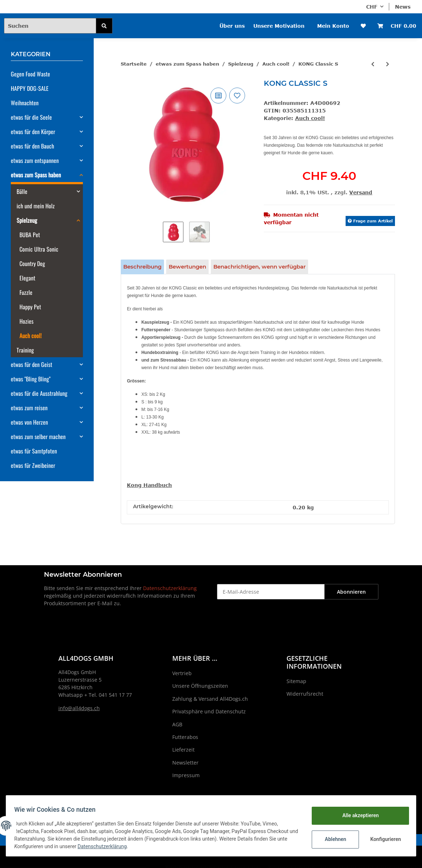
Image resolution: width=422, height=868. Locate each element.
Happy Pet (30, 307)
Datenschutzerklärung (170, 588)
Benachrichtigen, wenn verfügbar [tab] (259, 267)
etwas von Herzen (29, 422)
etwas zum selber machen (38, 437)
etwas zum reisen (29, 408)
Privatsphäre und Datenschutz (209, 711)
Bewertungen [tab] (187, 267)
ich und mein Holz (36, 206)
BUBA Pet (30, 235)
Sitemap (296, 681)
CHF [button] (372, 7)
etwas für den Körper (33, 132)
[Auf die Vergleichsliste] (218, 96)
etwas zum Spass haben (36, 175)
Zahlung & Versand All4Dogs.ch (210, 699)
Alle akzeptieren (357, 815)
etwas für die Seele (31, 117)
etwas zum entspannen (35, 160)
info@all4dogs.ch (79, 708)
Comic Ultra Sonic (39, 249)
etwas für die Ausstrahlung (39, 393)
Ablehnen (332, 839)
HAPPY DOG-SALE (30, 88)
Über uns (232, 26)
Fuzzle (26, 292)
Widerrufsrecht (305, 694)
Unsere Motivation (279, 26)
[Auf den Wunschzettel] (237, 96)
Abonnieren (351, 592)
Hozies (26, 321)
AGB (177, 724)
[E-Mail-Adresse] (271, 592)
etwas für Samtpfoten (34, 451)
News (403, 7)
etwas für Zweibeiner (33, 465)
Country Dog (32, 263)
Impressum (186, 775)
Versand (361, 192)
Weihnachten (25, 103)
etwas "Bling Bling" (31, 379)
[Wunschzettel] (363, 26)
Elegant (27, 278)
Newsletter (185, 763)
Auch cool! (310, 118)
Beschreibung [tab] (142, 267)
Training (25, 350)
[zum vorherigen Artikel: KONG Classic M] (373, 64)
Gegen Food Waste (30, 74)
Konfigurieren (383, 839)
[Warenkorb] (397, 26)
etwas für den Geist (32, 364)
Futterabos (185, 737)
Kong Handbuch (149, 485)
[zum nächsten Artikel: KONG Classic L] (388, 64)
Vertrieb (182, 673)
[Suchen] (50, 26)
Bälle (22, 191)
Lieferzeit (183, 750)
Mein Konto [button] (333, 26)
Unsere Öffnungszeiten (200, 686)
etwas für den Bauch (32, 146)
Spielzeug (27, 220)
